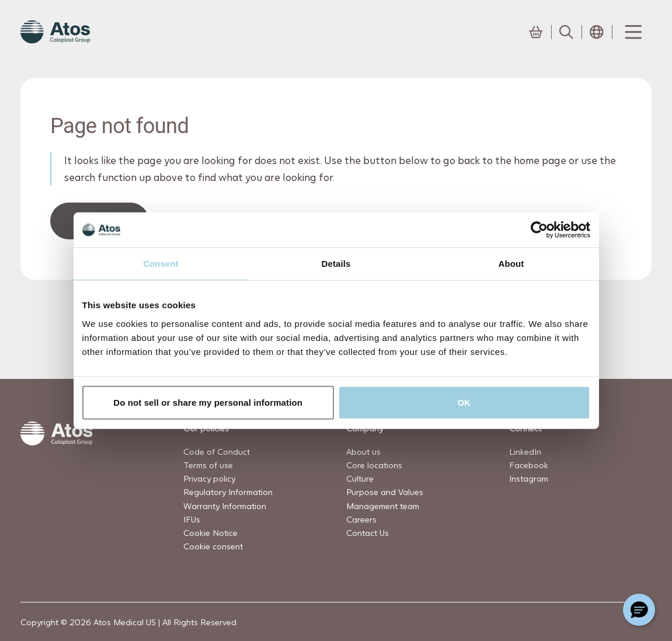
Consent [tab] (161, 264)
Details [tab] (336, 264)
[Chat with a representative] (639, 610)
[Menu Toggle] (632, 32)
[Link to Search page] (566, 32)
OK (464, 402)
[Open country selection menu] (597, 32)
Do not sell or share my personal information (208, 402)
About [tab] (511, 264)
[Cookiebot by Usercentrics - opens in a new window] (539, 230)
